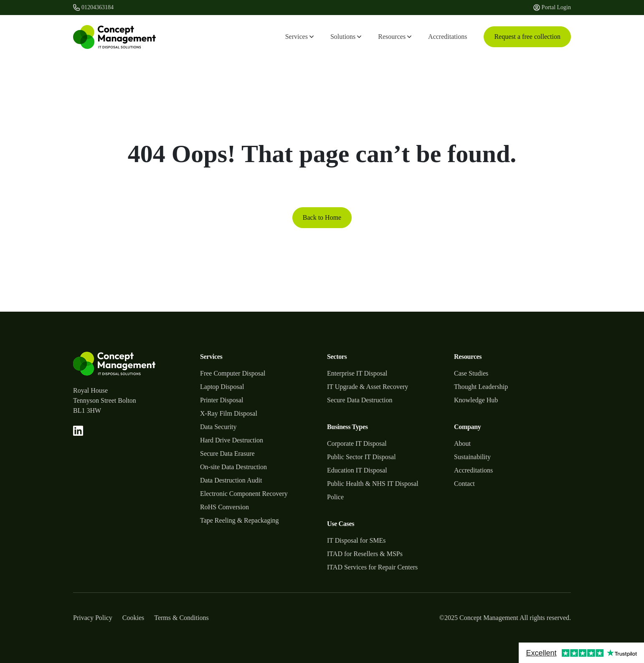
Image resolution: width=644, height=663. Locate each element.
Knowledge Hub (476, 400)
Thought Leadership (481, 387)
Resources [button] (395, 37)
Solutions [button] (346, 37)
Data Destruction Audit (231, 480)
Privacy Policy (93, 618)
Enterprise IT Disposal (357, 373)
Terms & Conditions (181, 618)
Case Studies (471, 373)
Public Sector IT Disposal (361, 457)
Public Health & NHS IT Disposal (373, 484)
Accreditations (448, 37)
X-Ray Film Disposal (229, 413)
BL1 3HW (87, 410)
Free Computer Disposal (233, 373)
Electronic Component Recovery (244, 494)
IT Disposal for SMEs (356, 540)
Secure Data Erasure (227, 453)
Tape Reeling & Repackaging (240, 520)
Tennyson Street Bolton (105, 400)
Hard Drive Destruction (232, 440)
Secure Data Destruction (360, 400)
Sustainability (472, 457)
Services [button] (299, 37)
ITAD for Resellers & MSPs (365, 554)
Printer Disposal (222, 400)
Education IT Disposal (357, 470)
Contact (464, 484)
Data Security (218, 427)
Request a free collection (527, 37)
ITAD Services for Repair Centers (372, 567)
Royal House (90, 390)
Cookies (133, 618)
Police (335, 497)
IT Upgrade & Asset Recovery (368, 387)
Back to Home (322, 217)
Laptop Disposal (222, 387)
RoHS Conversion (224, 507)
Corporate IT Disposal (357, 443)
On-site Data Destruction (233, 467)
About (462, 443)
